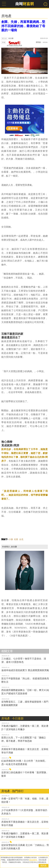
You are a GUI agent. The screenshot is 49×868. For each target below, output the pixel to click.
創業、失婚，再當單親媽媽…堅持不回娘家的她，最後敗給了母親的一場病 (23, 26)
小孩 (11, 539)
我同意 (44, 866)
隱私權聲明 (33, 860)
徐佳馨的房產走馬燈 (14, 44)
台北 (21, 539)
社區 (16, 539)
